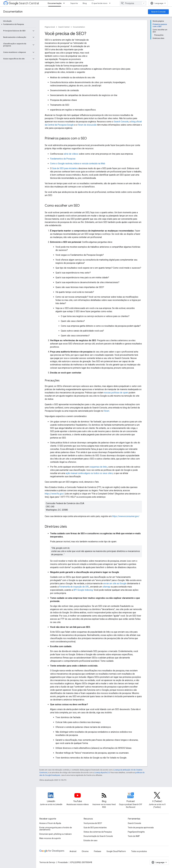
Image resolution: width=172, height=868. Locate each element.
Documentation (13, 12)
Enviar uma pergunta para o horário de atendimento (56, 829)
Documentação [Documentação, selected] (55, 3)
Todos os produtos (139, 851)
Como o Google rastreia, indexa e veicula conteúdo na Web (78, 164)
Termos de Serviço (47, 862)
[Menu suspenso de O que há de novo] (111, 3)
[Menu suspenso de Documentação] (65, 3)
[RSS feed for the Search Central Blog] (104, 798)
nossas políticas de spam (116, 393)
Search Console (158, 12)
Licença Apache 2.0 (102, 772)
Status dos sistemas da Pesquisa (98, 832)
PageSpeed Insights (136, 832)
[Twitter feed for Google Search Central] (157, 798)
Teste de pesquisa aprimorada (141, 828)
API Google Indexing (83, 590)
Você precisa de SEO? (93, 823)
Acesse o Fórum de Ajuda (50, 823)
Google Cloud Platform (116, 851)
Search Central (24, 3)
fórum (106, 411)
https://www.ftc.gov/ (54, 494)
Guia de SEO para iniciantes (65, 168)
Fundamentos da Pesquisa (63, 159)
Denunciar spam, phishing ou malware (55, 834)
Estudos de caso (91, 840)
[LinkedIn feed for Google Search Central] (51, 798)
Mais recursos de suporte (50, 838)
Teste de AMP (134, 836)
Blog (85, 3)
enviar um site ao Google (115, 583)
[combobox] (133, 3)
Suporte (74, 3)
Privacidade (63, 862)
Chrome (85, 851)
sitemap (106, 587)
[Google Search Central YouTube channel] (77, 798)
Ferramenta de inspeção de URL (74, 587)
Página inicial (50, 27)
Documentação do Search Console (98, 836)
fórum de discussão (87, 125)
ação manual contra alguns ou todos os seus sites (89, 473)
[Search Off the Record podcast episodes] (131, 798)
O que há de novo (99, 3)
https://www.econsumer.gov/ (126, 516)
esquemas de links (98, 467)
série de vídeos (71, 154)
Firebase (98, 851)
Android (73, 851)
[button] (18, 24)
